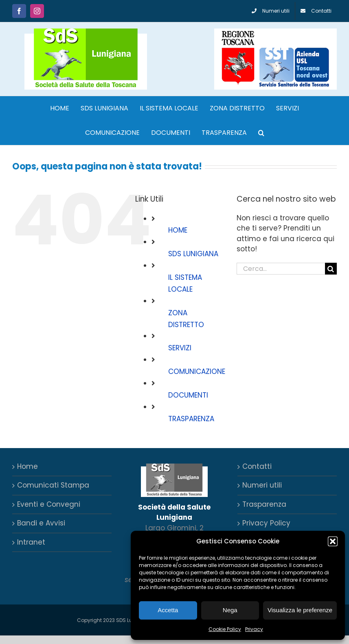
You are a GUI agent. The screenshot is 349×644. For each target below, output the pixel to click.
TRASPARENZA (191, 419)
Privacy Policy (266, 523)
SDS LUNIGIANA (193, 254)
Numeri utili (262, 485)
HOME (178, 230)
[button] (333, 541)
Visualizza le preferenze (300, 610)
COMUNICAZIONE (197, 371)
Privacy (254, 629)
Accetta (168, 610)
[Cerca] (331, 269)
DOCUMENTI (188, 395)
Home (27, 466)
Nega (230, 610)
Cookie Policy (225, 629)
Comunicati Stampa (53, 485)
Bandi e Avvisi (41, 523)
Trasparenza (264, 504)
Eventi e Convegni (49, 504)
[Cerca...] (281, 269)
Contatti (257, 466)
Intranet (31, 542)
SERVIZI (180, 348)
